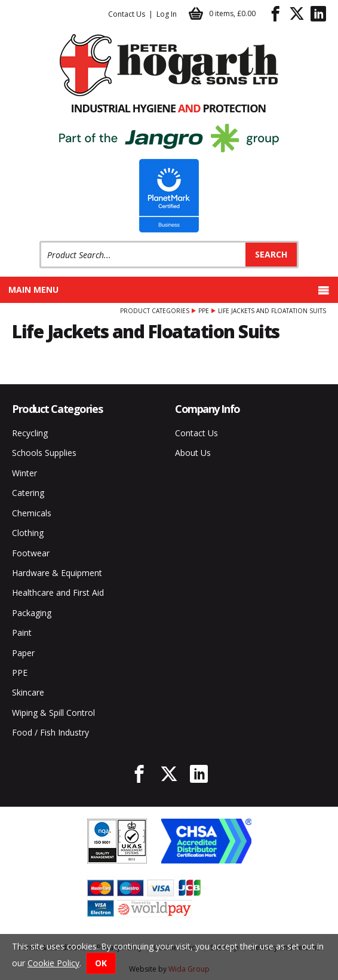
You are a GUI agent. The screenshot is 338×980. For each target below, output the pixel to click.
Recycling (30, 433)
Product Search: (40, 241)
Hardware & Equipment (57, 573)
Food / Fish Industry (50, 732)
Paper (23, 653)
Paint (22, 633)
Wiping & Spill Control (53, 713)
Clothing (28, 533)
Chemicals (32, 513)
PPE (204, 311)
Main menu (169, 290)
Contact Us (127, 14)
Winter (24, 473)
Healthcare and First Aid (58, 592)
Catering (28, 493)
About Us (193, 453)
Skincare (28, 692)
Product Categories (155, 311)
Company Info (208, 409)
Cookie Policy (53, 963)
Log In (167, 14)
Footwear (31, 553)
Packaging (32, 613)
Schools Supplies (44, 453)
